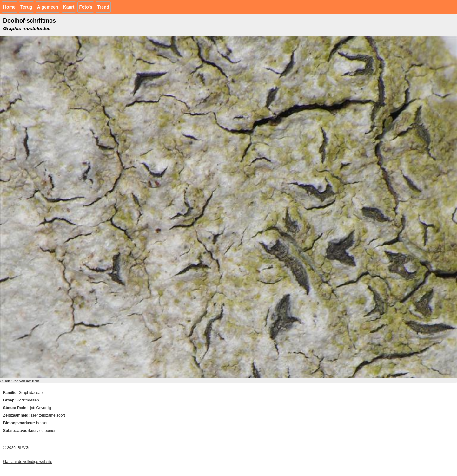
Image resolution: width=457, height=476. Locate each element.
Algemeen (48, 7)
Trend (103, 7)
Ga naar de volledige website (28, 462)
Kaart (69, 7)
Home (9, 7)
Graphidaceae (31, 393)
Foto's (86, 7)
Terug (26, 7)
